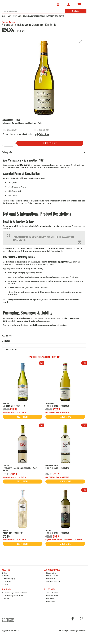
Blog (5, 573)
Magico (66, 631)
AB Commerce (82, 631)
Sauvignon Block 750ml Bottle (57, 533)
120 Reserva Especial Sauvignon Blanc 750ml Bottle (20, 469)
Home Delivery (12, 130)
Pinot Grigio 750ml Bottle (13, 533)
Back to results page (11, 349)
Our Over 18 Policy (51, 596)
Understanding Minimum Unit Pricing (15, 593)
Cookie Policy (50, 601)
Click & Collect (43, 130)
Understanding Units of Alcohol (13, 596)
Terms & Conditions (52, 593)
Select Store (44, 134)
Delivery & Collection (52, 576)
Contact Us (6, 581)
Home (5, 584)
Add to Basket (50, 143)
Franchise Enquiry (9, 579)
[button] (80, 42)
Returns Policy (50, 579)
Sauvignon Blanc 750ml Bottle (15, 406)
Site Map (6, 598)
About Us (6, 576)
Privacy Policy (50, 598)
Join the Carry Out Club (53, 581)
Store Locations (50, 573)
